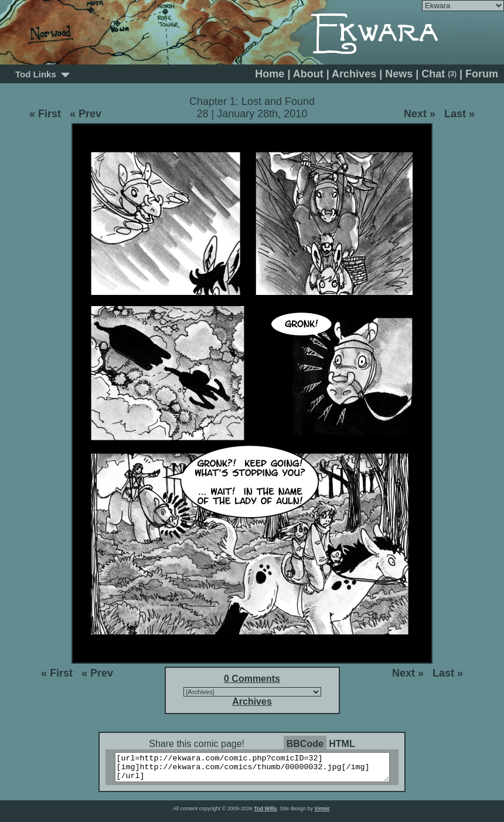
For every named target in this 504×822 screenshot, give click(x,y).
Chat (439, 74)
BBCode (305, 744)
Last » (459, 114)
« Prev (86, 114)
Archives (354, 74)
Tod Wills (265, 814)
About (308, 74)
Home (270, 74)
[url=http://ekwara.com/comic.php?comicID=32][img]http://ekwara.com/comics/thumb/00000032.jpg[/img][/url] (259, 770)
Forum (482, 74)
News (399, 74)
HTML (342, 744)
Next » (420, 114)
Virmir (322, 814)
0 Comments (252, 679)
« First (45, 114)
